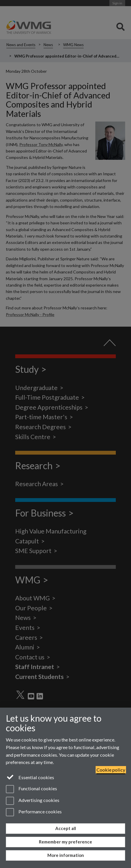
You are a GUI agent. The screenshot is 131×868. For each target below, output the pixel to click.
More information (66, 855)
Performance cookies (34, 812)
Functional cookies (31, 789)
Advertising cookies (33, 801)
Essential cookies (30, 777)
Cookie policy (111, 770)
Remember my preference (65, 842)
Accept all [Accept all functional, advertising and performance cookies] (66, 828)
